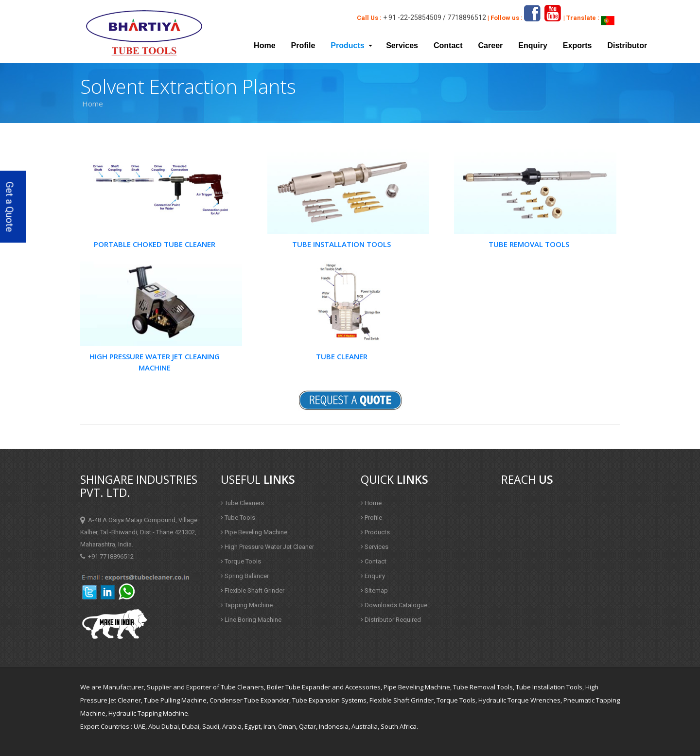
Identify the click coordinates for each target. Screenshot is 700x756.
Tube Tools (238, 518)
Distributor (627, 45)
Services (402, 45)
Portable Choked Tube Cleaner (155, 244)
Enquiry (533, 45)
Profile (303, 45)
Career (491, 45)
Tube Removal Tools (529, 244)
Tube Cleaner (342, 356)
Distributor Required (391, 620)
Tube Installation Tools (341, 244)
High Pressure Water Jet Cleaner (267, 547)
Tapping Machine (247, 605)
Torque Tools (241, 561)
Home (264, 45)
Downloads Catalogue (394, 605)
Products (375, 532)
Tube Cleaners (242, 503)
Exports (577, 45)
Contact (448, 45)
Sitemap (374, 590)
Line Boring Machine (251, 620)
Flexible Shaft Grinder (253, 590)
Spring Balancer (245, 576)
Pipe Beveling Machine (254, 532)
